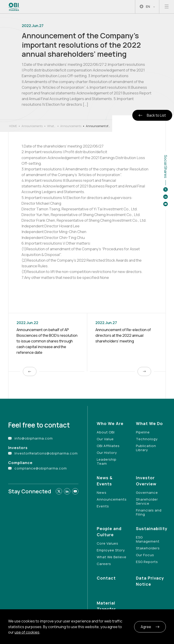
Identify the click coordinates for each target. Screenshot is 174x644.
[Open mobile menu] (167, 7)
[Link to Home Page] (14, 7)
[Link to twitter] (59, 491)
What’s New (51, 126)
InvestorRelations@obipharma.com (46, 453)
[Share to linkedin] (166, 197)
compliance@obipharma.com (41, 468)
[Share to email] (166, 204)
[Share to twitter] (166, 189)
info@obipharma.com (34, 438)
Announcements (32, 126)
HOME (13, 126)
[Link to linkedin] (67, 491)
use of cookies (27, 632)
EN (147, 7)
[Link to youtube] (75, 491)
